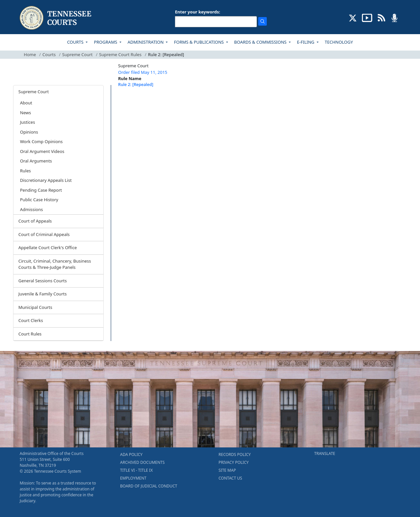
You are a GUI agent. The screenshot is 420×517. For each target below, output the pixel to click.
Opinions (29, 132)
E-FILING (306, 42)
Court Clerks (31, 320)
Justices (28, 122)
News (25, 113)
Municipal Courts (35, 307)
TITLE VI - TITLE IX (136, 470)
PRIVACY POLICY (234, 462)
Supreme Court (78, 54)
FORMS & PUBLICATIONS (199, 42)
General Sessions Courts (43, 281)
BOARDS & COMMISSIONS (261, 42)
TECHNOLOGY (339, 42)
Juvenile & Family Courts (42, 294)
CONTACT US (230, 478)
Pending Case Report (41, 190)
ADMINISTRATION (146, 42)
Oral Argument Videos (42, 151)
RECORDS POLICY (235, 454)
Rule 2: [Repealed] (136, 85)
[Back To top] (129, 101)
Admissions (31, 209)
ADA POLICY (131, 454)
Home (30, 54)
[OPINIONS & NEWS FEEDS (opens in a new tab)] (381, 17)
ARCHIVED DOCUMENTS (142, 462)
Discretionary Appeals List (46, 180)
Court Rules (30, 334)
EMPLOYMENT (133, 478)
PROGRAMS (106, 42)
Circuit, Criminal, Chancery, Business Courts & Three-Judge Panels (55, 264)
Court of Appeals (35, 221)
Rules (25, 171)
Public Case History (39, 200)
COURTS (76, 42)
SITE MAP (227, 470)
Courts (49, 54)
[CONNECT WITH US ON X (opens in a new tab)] (353, 17)
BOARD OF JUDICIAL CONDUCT (149, 486)
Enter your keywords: (198, 12)
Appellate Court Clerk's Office (48, 248)
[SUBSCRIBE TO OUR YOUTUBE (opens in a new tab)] (367, 17)
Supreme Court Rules (120, 54)
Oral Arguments (36, 161)
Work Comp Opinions (41, 141)
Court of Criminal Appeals (44, 234)
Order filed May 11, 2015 (143, 72)
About (26, 103)
